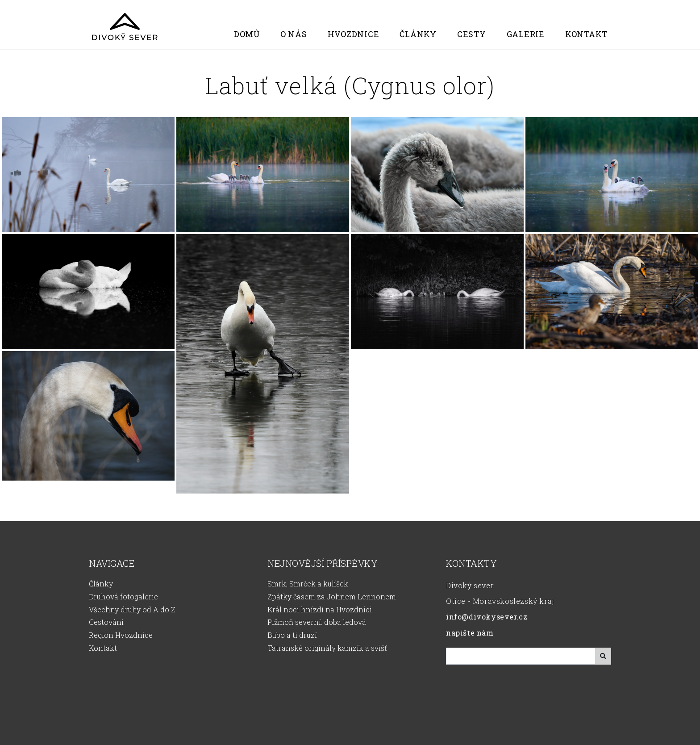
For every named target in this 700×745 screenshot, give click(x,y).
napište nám (470, 633)
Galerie (526, 34)
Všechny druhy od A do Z (132, 609)
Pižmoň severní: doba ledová (317, 622)
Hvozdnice (354, 34)
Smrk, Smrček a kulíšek (308, 584)
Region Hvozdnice (121, 635)
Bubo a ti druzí (292, 635)
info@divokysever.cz (487, 617)
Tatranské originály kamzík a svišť (327, 648)
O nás (294, 34)
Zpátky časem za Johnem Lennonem (332, 596)
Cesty (472, 34)
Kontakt (586, 34)
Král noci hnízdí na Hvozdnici (320, 609)
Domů (247, 34)
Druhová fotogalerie (123, 596)
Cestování (106, 622)
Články (418, 34)
